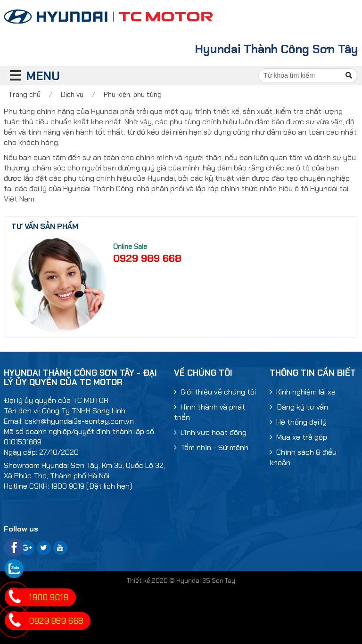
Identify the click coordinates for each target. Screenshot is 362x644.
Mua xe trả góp (298, 437)
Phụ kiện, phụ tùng (133, 95)
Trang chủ (25, 95)
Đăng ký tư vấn (299, 407)
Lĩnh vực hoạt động (210, 432)
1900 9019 (49, 597)
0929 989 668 (147, 258)
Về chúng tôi (203, 373)
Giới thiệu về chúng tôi (215, 392)
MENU (26, 76)
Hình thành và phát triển (210, 412)
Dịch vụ (72, 95)
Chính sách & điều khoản (303, 457)
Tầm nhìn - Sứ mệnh (211, 447)
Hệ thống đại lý (298, 422)
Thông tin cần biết (313, 373)
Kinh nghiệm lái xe (303, 392)
